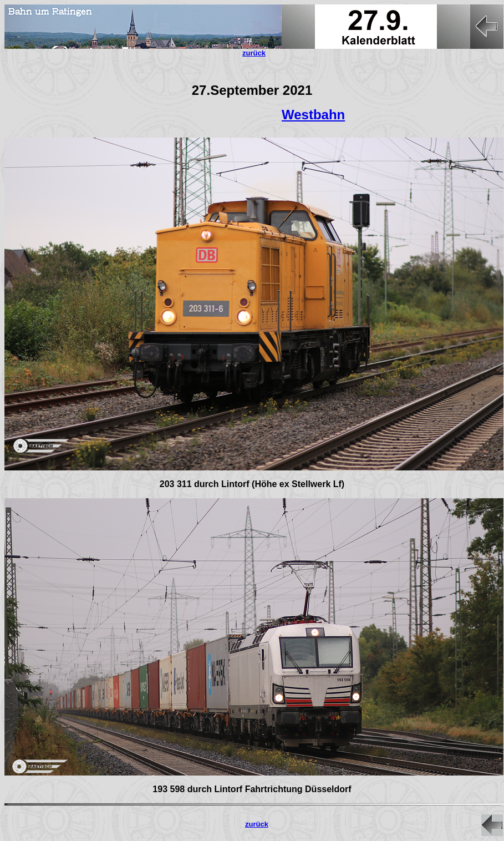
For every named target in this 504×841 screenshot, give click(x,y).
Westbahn (313, 115)
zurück (257, 824)
